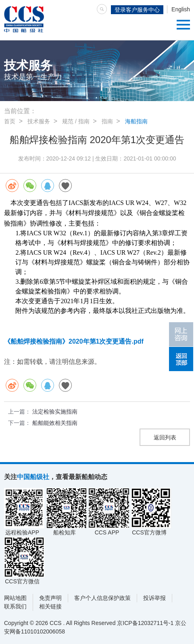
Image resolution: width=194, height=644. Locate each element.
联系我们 (15, 606)
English (181, 9)
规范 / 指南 (76, 121)
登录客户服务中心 (137, 10)
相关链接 (50, 606)
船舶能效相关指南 (55, 423)
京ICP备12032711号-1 (145, 623)
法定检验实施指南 (55, 412)
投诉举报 (154, 598)
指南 (107, 121)
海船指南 (136, 121)
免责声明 (50, 598)
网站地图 (15, 598)
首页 (10, 121)
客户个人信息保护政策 (102, 598)
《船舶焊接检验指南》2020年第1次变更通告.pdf (74, 341)
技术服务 (39, 121)
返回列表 (165, 437)
